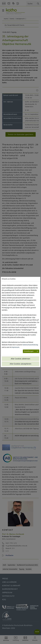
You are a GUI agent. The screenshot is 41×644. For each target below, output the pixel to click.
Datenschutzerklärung (30, 345)
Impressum (15, 347)
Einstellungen (29, 351)
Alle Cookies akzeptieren (20, 364)
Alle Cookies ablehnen (21, 359)
